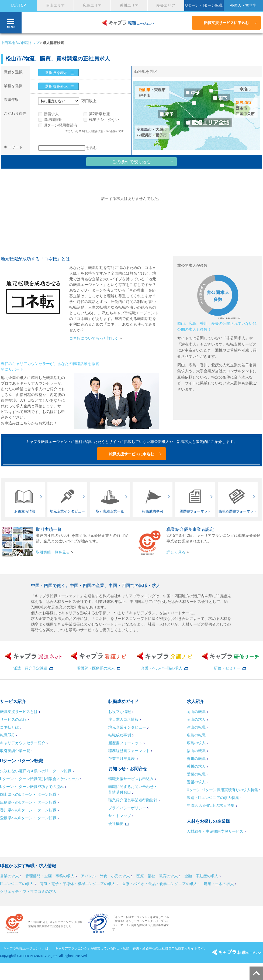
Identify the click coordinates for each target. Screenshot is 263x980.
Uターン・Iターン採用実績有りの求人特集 (222, 790)
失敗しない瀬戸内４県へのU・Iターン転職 (36, 771)
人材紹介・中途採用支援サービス (215, 831)
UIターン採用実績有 (60, 125)
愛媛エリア (166, 5)
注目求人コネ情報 (123, 719)
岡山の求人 (196, 719)
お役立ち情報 (120, 712)
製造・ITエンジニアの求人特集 (213, 798)
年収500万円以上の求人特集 (211, 805)
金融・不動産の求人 (201, 876)
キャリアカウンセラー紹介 (23, 743)
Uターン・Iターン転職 (204, 5)
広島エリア (92, 5)
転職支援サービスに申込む (226, 23)
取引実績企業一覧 (15, 751)
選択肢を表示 (56, 73)
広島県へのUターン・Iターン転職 (28, 802)
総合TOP (18, 5)
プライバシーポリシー (127, 808)
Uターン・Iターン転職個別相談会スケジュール (39, 779)
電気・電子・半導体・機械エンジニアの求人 (78, 884)
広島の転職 (196, 735)
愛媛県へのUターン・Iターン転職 (28, 818)
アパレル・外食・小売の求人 (105, 876)
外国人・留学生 (243, 5)
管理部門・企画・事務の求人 (50, 876)
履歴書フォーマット (125, 743)
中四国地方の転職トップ (20, 43)
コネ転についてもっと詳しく (94, 338)
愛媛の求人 (196, 782)
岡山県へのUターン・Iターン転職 (28, 794)
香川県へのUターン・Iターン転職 (28, 810)
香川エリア (129, 5)
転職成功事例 (120, 735)
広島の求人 (196, 743)
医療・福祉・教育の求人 (157, 876)
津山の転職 (196, 727)
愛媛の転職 (196, 774)
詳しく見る (176, 552)
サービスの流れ (13, 719)
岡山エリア (55, 5)
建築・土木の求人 (219, 884)
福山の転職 (196, 751)
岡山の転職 (196, 712)
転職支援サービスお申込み (131, 779)
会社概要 (116, 824)
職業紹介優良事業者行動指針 (133, 800)
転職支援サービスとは (19, 712)
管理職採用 (53, 119)
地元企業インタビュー (127, 727)
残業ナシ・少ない (104, 119)
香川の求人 (196, 766)
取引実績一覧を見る (53, 552)
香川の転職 (196, 759)
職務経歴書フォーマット (129, 751)
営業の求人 (9, 876)
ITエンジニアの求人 (17, 884)
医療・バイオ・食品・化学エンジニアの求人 (160, 884)
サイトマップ (120, 816)
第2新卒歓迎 (99, 114)
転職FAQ (7, 735)
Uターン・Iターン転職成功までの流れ (32, 787)
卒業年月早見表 (122, 759)
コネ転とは (9, 727)
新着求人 (51, 114)
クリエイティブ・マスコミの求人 (28, 892)
